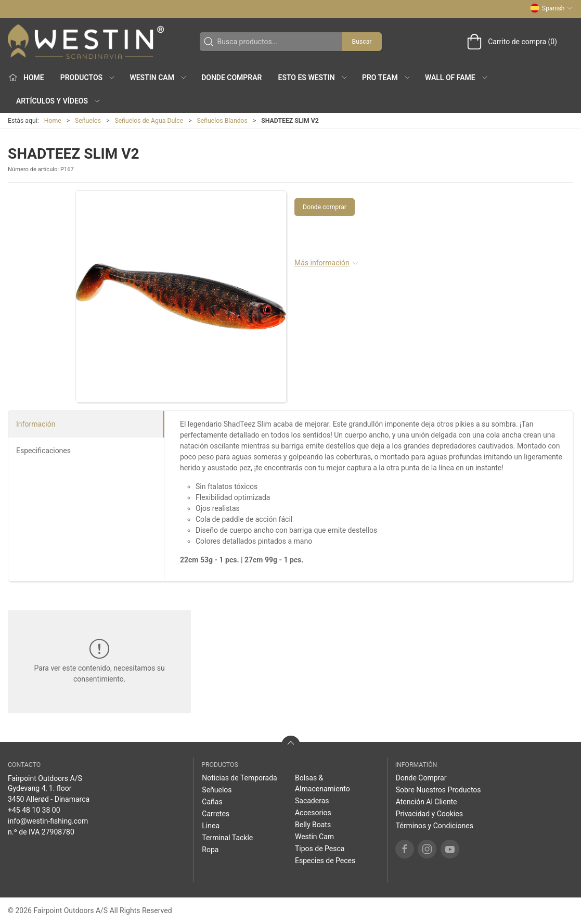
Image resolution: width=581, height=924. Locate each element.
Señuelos (88, 121)
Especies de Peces (325, 861)
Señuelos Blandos (222, 121)
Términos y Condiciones (435, 826)
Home (53, 121)
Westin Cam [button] (158, 78)
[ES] (86, 42)
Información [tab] (36, 424)
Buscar (362, 42)
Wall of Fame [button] (457, 78)
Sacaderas (312, 801)
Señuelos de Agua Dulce (149, 121)
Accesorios (313, 813)
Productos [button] (88, 78)
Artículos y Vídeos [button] (59, 101)
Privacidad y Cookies (429, 814)
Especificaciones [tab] (43, 451)
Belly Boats (313, 825)
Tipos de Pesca (320, 849)
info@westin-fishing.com (48, 821)
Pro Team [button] (386, 78)
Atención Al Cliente (427, 802)
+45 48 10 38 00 (34, 810)
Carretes (216, 814)
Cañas (212, 802)
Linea (211, 826)
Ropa (210, 850)
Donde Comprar (231, 78)
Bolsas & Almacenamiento (322, 783)
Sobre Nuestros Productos (438, 790)
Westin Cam (314, 837)
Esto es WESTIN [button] (313, 78)
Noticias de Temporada (239, 778)
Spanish (551, 8)
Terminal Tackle (227, 838)
